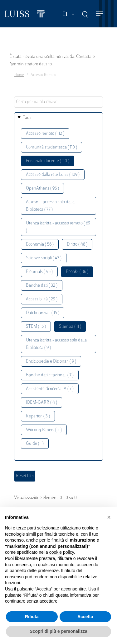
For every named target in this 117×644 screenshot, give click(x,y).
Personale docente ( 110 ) (48, 161)
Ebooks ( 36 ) (77, 272)
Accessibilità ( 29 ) (42, 299)
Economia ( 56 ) (40, 244)
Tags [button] (27, 118)
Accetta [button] (85, 617)
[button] (109, 517)
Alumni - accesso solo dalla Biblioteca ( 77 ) (50, 206)
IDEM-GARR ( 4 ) (41, 403)
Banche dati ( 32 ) (42, 286)
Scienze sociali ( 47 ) (44, 258)
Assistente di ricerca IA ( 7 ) (50, 389)
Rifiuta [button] (32, 617)
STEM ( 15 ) (36, 327)
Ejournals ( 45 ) (39, 272)
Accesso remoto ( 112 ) (45, 134)
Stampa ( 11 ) (70, 327)
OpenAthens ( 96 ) (42, 188)
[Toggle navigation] (100, 14)
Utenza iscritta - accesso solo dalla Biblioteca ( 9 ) (56, 344)
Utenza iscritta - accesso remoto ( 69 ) (58, 227)
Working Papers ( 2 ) (44, 430)
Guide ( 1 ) (35, 444)
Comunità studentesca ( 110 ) (51, 147)
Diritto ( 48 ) (77, 244)
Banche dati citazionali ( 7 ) (50, 375)
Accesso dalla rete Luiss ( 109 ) (53, 175)
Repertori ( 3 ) (38, 416)
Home (19, 75)
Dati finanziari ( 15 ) (43, 313)
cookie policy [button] (62, 552)
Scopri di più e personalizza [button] (58, 631)
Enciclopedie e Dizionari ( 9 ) (51, 362)
